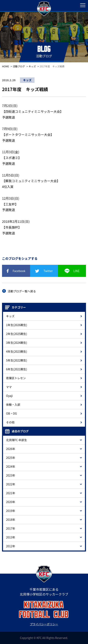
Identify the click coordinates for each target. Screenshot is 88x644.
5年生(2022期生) (17, 360)
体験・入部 (13, 405)
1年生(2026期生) (17, 325)
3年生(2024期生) (17, 343)
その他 (10, 422)
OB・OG (12, 413)
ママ (9, 387)
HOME (5, 66)
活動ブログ (19, 66)
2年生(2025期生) (17, 334)
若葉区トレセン (16, 378)
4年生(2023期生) (17, 351)
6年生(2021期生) (17, 369)
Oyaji (9, 396)
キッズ (32, 66)
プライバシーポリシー (44, 624)
